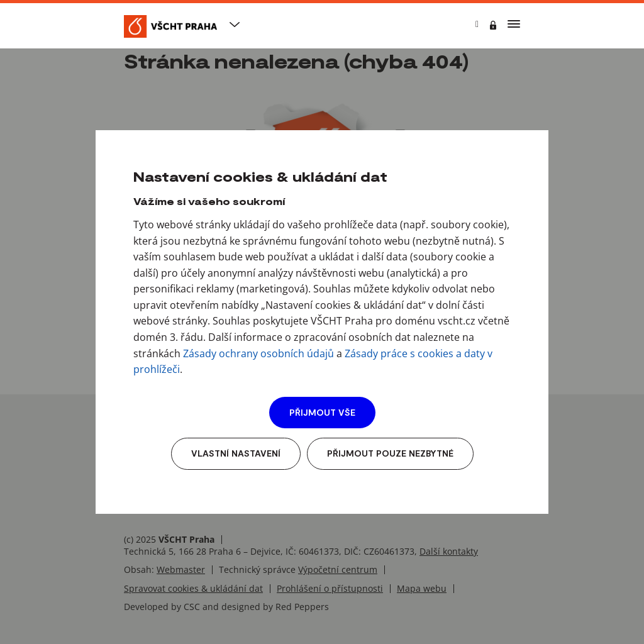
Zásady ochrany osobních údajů (258, 353)
